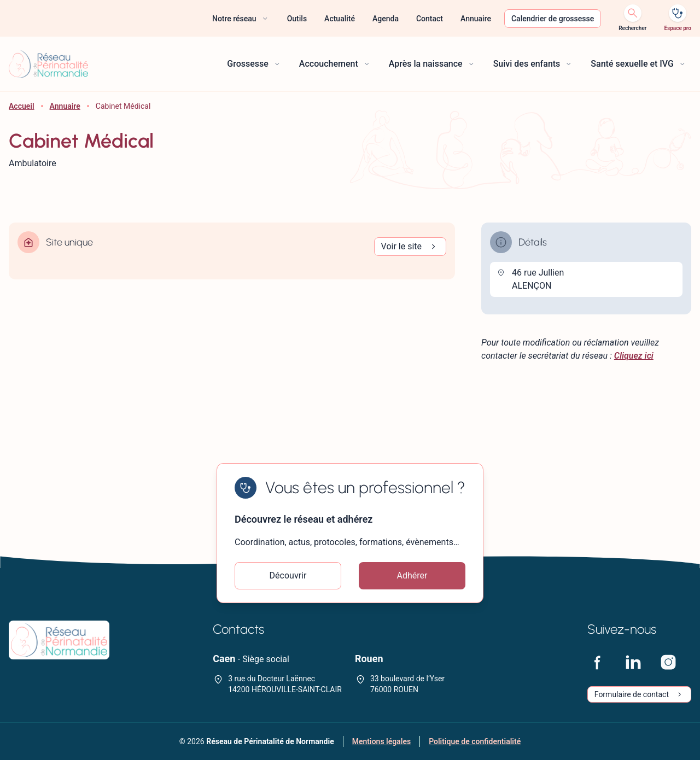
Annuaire (65, 106)
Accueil (22, 106)
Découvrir (288, 575)
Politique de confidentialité (475, 741)
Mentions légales (381, 741)
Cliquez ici (634, 356)
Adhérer (412, 575)
